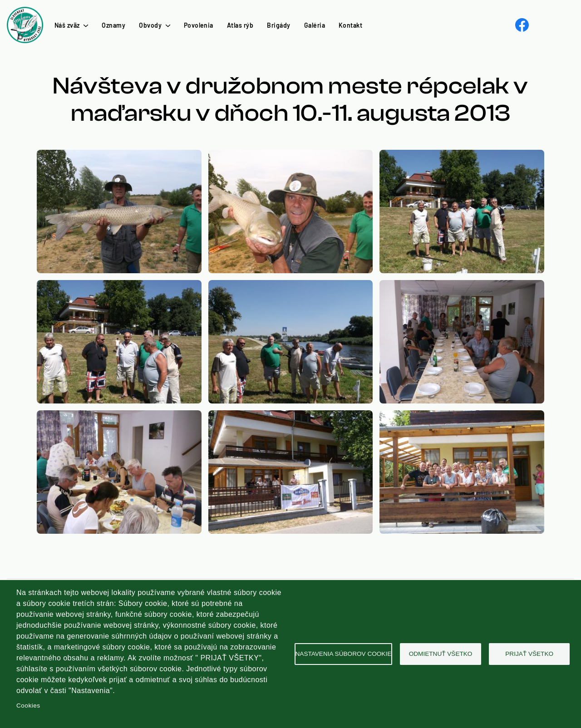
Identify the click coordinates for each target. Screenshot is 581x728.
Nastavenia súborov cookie (344, 654)
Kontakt (350, 25)
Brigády (278, 25)
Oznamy (113, 25)
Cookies (28, 706)
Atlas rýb (240, 25)
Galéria (315, 25)
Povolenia (199, 25)
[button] (119, 155)
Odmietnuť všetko (441, 654)
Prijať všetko (529, 654)
